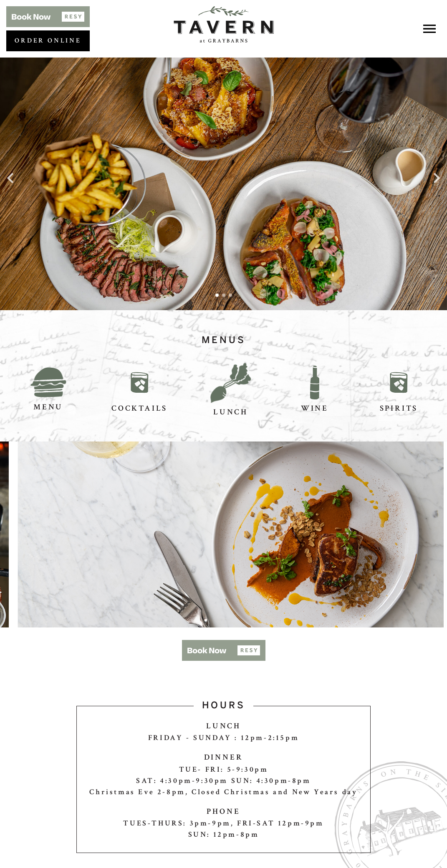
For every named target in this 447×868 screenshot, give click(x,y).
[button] (48, 17)
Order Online (48, 41)
